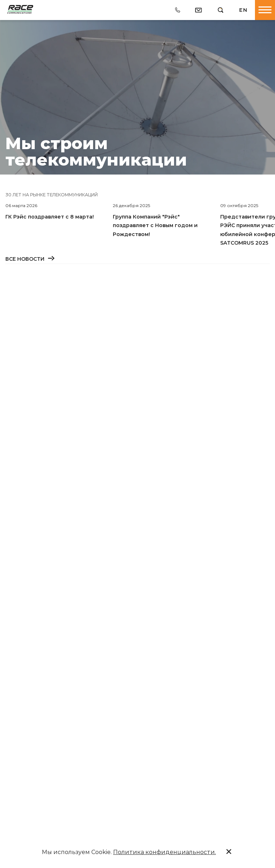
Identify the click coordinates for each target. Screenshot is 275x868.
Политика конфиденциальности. (165, 852)
